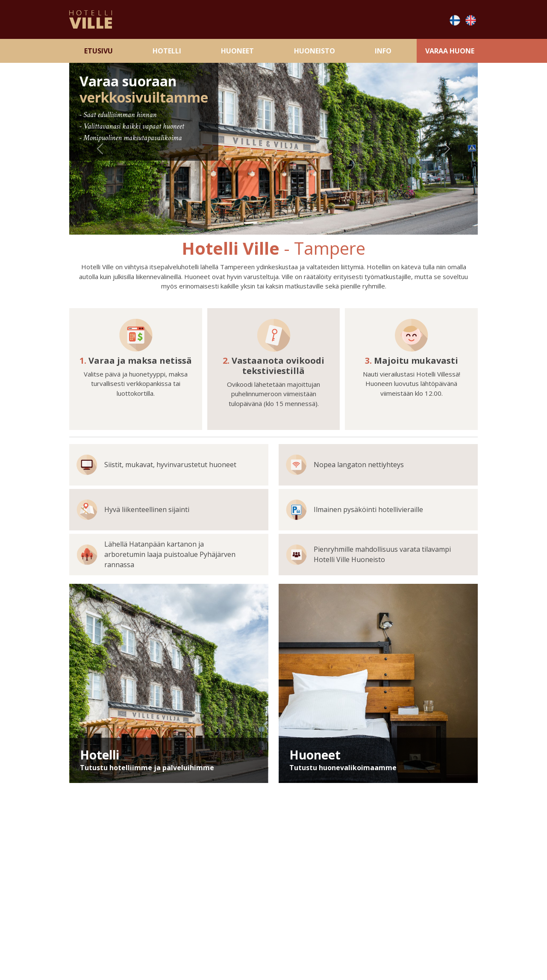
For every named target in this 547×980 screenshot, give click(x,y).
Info (383, 51)
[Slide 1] (250, 223)
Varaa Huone (450, 51)
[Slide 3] (281, 223)
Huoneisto (315, 51)
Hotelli (167, 51)
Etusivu (99, 51)
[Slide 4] (297, 223)
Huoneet (237, 51)
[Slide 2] (266, 223)
